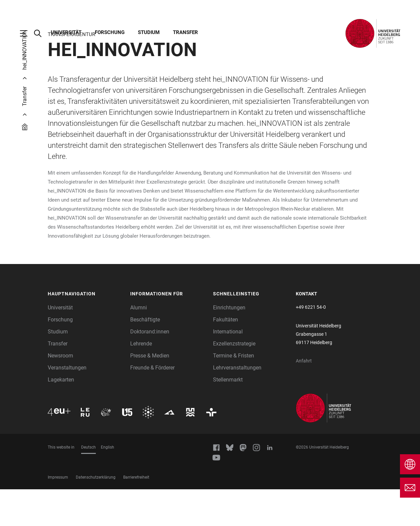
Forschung (110, 32)
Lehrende (141, 380)
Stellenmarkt (228, 416)
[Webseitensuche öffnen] (41, 33)
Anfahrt (304, 398)
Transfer (185, 32)
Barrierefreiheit (136, 514)
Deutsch (88, 484)
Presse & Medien (150, 392)
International (228, 368)
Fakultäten (226, 356)
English (108, 484)
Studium (149, 32)
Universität (66, 32)
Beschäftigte (145, 356)
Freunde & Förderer (152, 404)
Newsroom (60, 392)
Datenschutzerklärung (96, 514)
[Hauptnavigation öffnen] (27, 33)
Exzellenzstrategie (234, 380)
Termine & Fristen (234, 392)
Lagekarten (61, 416)
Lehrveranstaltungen (237, 404)
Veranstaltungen (67, 404)
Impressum (58, 514)
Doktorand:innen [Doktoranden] (150, 368)
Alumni (139, 344)
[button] (86, 331)
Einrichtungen (229, 344)
